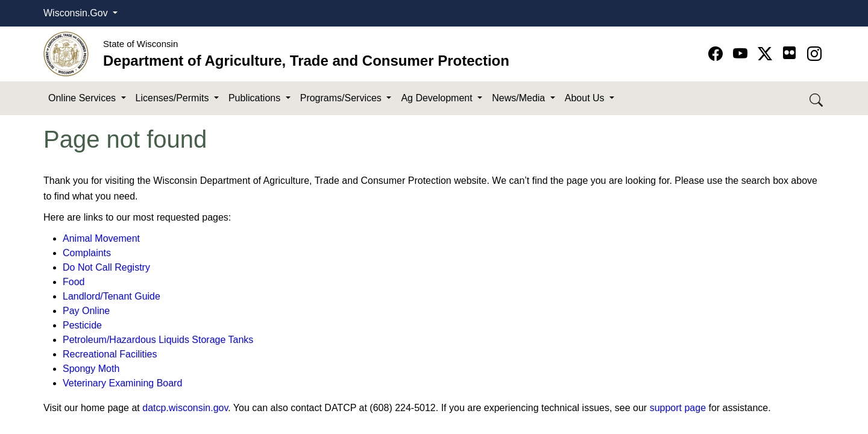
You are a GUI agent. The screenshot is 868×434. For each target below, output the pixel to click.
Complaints (87, 253)
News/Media (520, 98)
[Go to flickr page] (789, 53)
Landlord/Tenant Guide (112, 296)
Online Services (83, 98)
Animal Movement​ (101, 238)
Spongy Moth (91, 369)
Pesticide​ (82, 325)
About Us (586, 98)
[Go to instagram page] (814, 54)
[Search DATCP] (817, 99)
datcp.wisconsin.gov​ (185, 408)
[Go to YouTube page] (742, 54)
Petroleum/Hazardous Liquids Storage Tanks (158, 340)
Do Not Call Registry (106, 267)
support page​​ (678, 408)
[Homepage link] (66, 53)
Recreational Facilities (110, 354)
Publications (256, 98)
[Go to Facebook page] (718, 54)
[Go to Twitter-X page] (767, 54)
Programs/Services (342, 98)
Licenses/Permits (174, 98)
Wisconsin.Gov (77, 13)
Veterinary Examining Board (122, 383)
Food (74, 282)
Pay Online (86, 311)
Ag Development (438, 98)
